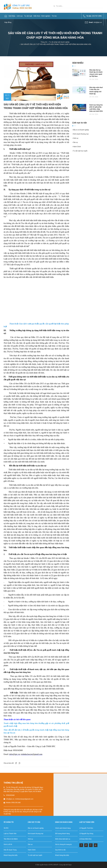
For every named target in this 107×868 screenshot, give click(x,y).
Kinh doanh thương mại (80, 134)
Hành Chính (77, 147)
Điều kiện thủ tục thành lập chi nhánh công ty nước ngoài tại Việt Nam (96, 73)
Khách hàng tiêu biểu (11, 855)
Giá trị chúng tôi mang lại (63, 844)
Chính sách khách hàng (63, 828)
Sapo (70, 865)
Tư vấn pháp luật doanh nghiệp (59, 42)
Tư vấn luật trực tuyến (80, 151)
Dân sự (75, 142)
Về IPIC (6, 828)
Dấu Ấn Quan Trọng (10, 850)
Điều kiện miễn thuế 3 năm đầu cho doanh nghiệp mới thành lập (96, 91)
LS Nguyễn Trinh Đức (86, 828)
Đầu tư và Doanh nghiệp (81, 130)
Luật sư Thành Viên (10, 834)
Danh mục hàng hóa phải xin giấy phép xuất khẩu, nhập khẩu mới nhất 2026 (96, 108)
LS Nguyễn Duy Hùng (86, 834)
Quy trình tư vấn (60, 850)
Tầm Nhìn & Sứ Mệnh (11, 839)
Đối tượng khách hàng (62, 834)
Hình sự (75, 138)
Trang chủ (44, 42)
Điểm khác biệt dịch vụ (63, 839)
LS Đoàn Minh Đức (86, 839)
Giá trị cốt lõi (8, 844)
